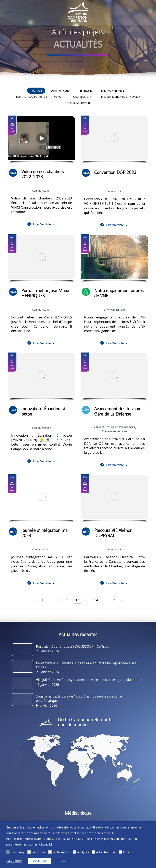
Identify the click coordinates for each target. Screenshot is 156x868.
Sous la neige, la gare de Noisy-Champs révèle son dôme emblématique (79, 699)
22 (113, 600)
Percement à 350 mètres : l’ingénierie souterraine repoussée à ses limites (86, 665)
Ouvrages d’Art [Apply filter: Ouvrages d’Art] (83, 97)
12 (77, 600)
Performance (61, 852)
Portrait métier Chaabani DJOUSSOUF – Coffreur (73, 647)
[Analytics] (75, 852)
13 (87, 600)
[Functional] (29, 852)
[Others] (121, 852)
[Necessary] (8, 852)
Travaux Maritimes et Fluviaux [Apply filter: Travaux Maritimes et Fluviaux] (120, 97)
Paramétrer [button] (14, 860)
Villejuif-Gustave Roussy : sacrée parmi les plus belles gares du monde (89, 680)
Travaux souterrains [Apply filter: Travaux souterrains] (78, 103)
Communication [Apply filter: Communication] (61, 91)
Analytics (83, 852)
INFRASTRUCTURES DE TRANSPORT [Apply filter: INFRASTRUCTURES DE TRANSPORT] (41, 97)
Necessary (17, 852)
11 (68, 600)
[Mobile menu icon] (9, 13)
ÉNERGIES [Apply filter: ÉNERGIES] (86, 91)
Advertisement (106, 852)
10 (58, 600)
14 (96, 600)
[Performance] (50, 852)
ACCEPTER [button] (40, 861)
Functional (38, 852)
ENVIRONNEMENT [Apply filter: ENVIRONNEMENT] (113, 91)
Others (128, 852)
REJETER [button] (63, 861)
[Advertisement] (94, 852)
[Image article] (23, 650)
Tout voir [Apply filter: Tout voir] (36, 91)
